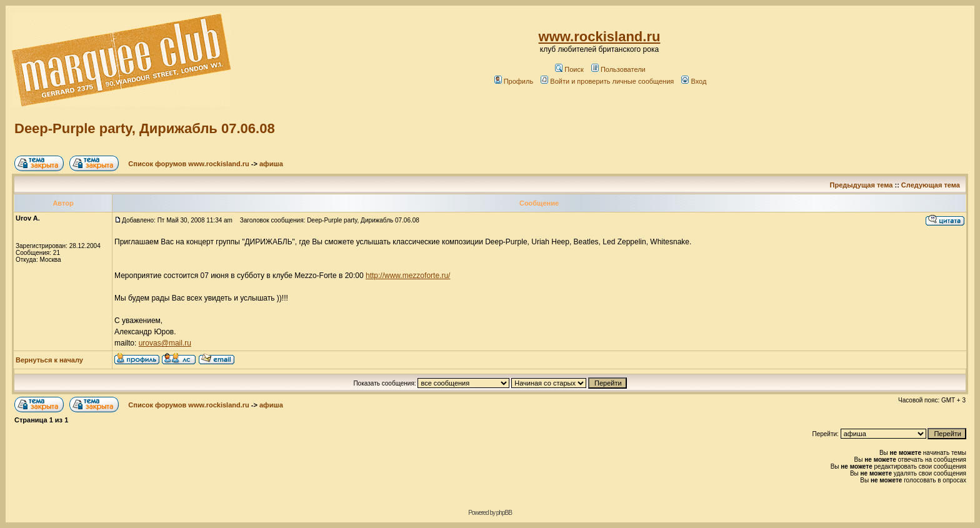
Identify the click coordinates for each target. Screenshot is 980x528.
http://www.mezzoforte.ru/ (408, 276)
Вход (694, 81)
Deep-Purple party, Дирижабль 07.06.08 (145, 128)
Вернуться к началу (49, 360)
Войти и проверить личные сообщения (607, 81)
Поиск (569, 69)
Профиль (514, 81)
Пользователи (618, 69)
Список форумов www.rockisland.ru (188, 164)
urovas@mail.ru (165, 343)
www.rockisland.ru (600, 37)
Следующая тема (931, 185)
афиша (271, 164)
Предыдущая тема (862, 185)
